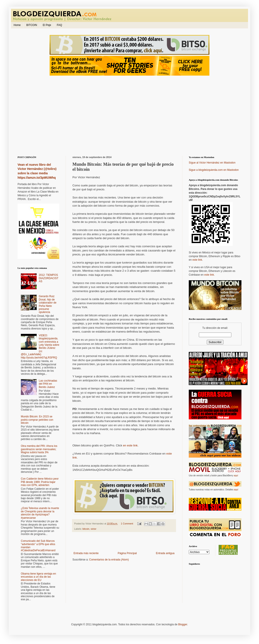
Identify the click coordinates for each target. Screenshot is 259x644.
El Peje (47, 25)
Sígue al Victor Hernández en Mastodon (212, 163)
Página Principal (127, 553)
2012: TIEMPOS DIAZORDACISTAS (49, 278)
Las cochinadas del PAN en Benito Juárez (48, 384)
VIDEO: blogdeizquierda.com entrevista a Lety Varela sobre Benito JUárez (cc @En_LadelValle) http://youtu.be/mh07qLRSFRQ (40, 347)
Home (17, 25)
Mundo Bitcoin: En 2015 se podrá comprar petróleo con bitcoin (37, 420)
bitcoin (86, 529)
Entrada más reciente (86, 553)
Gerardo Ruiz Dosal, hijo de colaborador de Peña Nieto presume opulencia (48, 304)
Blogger (183, 624)
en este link (130, 445)
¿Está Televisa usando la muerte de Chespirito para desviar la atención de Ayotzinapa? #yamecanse (40, 513)
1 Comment (127, 524)
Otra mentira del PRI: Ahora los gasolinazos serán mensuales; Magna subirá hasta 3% (39, 449)
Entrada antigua (165, 553)
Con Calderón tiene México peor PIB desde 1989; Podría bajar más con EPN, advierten (40, 482)
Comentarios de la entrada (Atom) (109, 560)
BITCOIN (32, 25)
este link (197, 260)
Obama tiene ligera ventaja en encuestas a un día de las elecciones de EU (38, 577)
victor (94, 529)
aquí (236, 476)
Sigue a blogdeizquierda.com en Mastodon (214, 170)
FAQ (59, 25)
